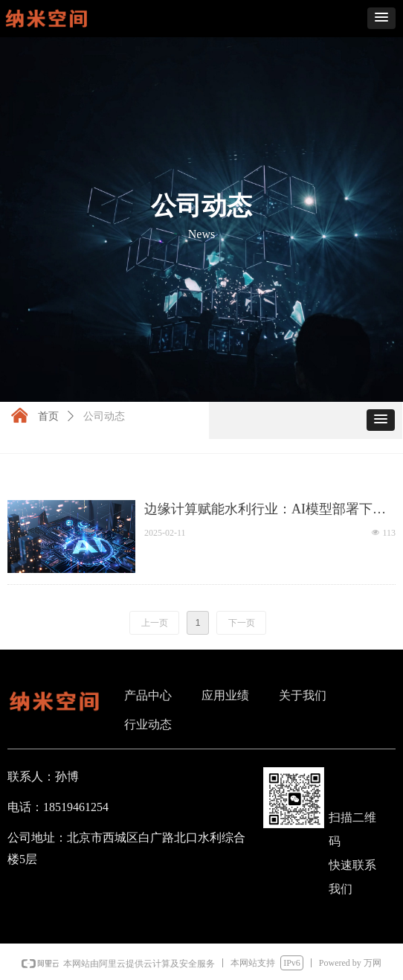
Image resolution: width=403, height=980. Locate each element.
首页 (48, 416)
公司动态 (104, 416)
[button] (381, 18)
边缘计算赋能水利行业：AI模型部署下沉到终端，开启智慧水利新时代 (265, 510)
